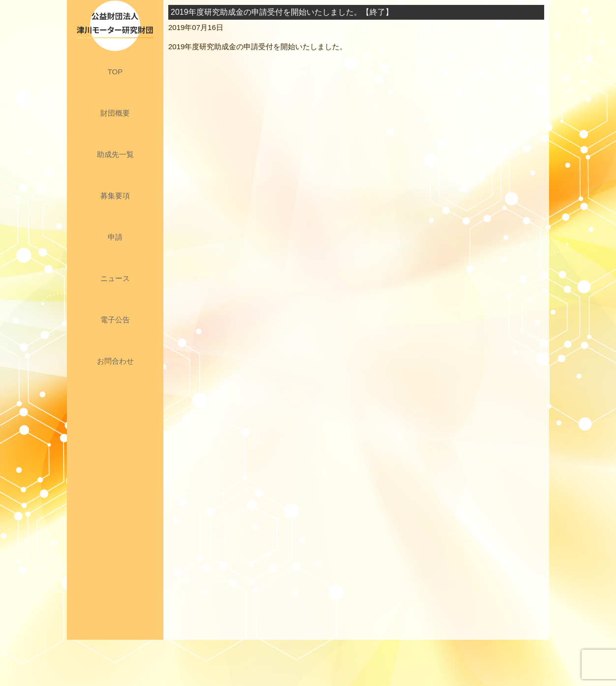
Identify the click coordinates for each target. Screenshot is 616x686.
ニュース (115, 278)
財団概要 (115, 113)
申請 (115, 237)
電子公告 (115, 320)
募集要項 (115, 196)
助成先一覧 (115, 154)
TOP (115, 72)
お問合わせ (115, 361)
